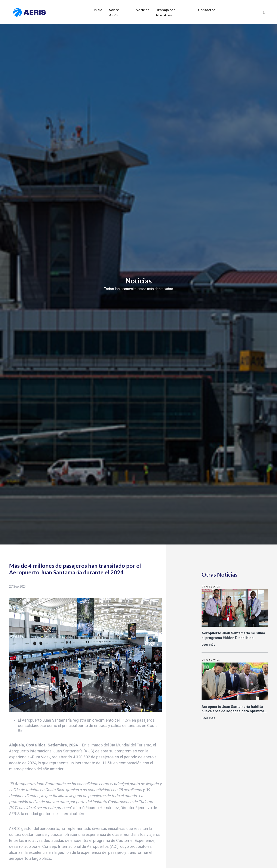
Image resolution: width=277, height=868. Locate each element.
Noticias (142, 10)
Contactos (207, 10)
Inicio (98, 10)
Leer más (208, 645)
